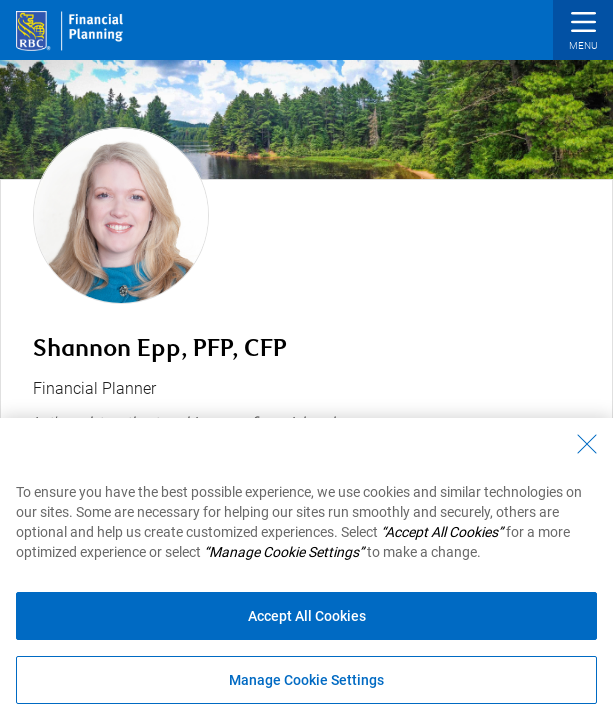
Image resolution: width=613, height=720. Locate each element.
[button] (583, 32)
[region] (306, 569)
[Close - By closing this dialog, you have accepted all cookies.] (587, 444)
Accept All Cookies (307, 616)
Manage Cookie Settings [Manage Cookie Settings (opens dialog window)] (306, 680)
